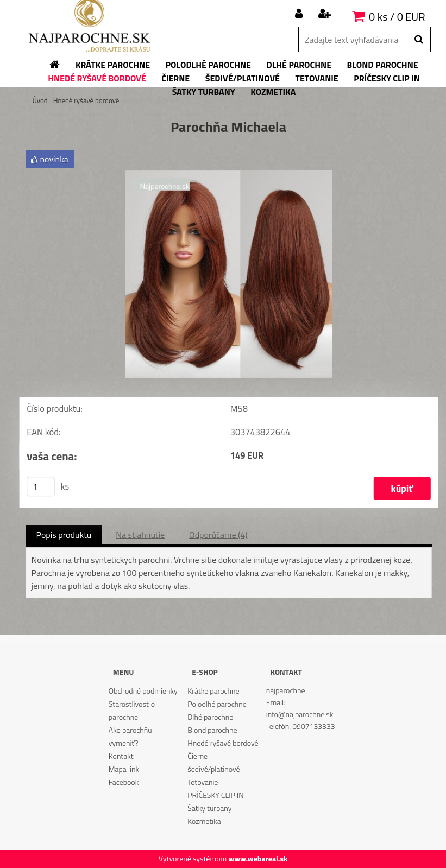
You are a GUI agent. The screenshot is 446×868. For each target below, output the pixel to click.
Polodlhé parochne (217, 704)
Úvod (40, 100)
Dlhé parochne (210, 717)
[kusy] (41, 486)
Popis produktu (64, 535)
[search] (419, 40)
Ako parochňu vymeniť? (130, 736)
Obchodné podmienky (143, 691)
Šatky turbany (209, 808)
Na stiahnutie (140, 535)
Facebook (124, 782)
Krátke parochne (213, 691)
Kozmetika (204, 821)
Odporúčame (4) (218, 535)
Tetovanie (203, 782)
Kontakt (121, 756)
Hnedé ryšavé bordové (86, 100)
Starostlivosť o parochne (132, 710)
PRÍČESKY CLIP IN (215, 795)
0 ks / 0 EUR (397, 17)
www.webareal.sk (258, 859)
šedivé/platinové (213, 769)
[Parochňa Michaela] (229, 175)
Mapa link (124, 769)
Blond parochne (212, 730)
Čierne (197, 756)
